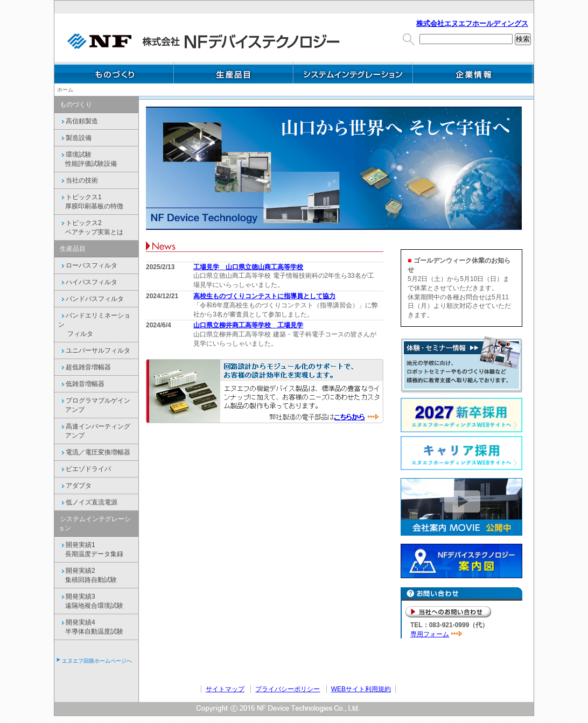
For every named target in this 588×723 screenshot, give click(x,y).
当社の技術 (78, 180)
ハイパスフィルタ (88, 282)
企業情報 (473, 73)
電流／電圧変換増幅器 (94, 452)
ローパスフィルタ (88, 265)
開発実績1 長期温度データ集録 (91, 549)
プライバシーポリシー (288, 689)
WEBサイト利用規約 (361, 689)
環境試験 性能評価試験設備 (87, 159)
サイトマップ (225, 689)
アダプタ (75, 486)
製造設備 (75, 138)
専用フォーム (430, 634)
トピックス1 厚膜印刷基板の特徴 (91, 202)
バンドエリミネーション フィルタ (94, 325)
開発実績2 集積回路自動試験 (87, 575)
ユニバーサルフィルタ (94, 350)
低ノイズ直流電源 (88, 502)
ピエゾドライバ (85, 469)
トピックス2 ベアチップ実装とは (91, 227)
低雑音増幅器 (81, 384)
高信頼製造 (78, 121)
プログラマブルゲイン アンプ (94, 405)
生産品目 (234, 73)
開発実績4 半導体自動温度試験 (91, 627)
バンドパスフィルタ (91, 299)
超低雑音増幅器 (85, 367)
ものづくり (114, 73)
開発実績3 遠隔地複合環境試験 (91, 601)
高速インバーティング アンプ (94, 431)
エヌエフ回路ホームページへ (97, 661)
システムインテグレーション (353, 73)
